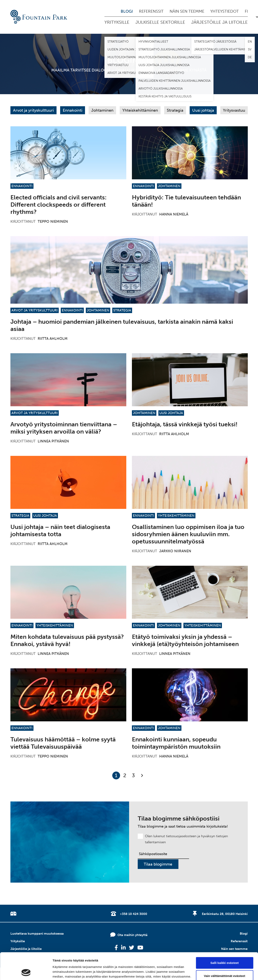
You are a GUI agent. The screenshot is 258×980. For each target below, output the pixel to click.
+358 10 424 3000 (134, 914)
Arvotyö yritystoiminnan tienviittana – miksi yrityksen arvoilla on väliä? (64, 428)
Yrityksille (117, 22)
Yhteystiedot (225, 11)
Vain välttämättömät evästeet (225, 951)
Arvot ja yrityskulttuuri (33, 110)
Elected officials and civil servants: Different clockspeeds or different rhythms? (59, 205)
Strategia (175, 110)
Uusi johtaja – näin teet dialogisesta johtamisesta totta (60, 531)
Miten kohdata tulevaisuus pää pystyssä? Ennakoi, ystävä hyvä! (67, 640)
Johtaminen (102, 110)
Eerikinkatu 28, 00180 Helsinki (225, 914)
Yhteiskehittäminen (140, 110)
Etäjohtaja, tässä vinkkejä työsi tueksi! (185, 424)
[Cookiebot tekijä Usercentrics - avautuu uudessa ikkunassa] (26, 972)
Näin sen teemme (187, 11)
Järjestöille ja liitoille (220, 22)
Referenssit (151, 11)
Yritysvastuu (234, 110)
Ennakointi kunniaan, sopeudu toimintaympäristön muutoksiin (176, 743)
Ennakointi (73, 110)
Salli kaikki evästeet (225, 938)
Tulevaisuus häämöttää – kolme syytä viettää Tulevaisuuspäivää (63, 743)
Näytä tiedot (61, 972)
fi (246, 11)
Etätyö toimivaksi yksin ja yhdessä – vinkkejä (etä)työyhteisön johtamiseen (185, 640)
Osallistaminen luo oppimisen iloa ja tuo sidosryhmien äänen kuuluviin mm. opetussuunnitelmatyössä (188, 534)
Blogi (127, 11)
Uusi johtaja (203, 110)
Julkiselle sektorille (160, 22)
